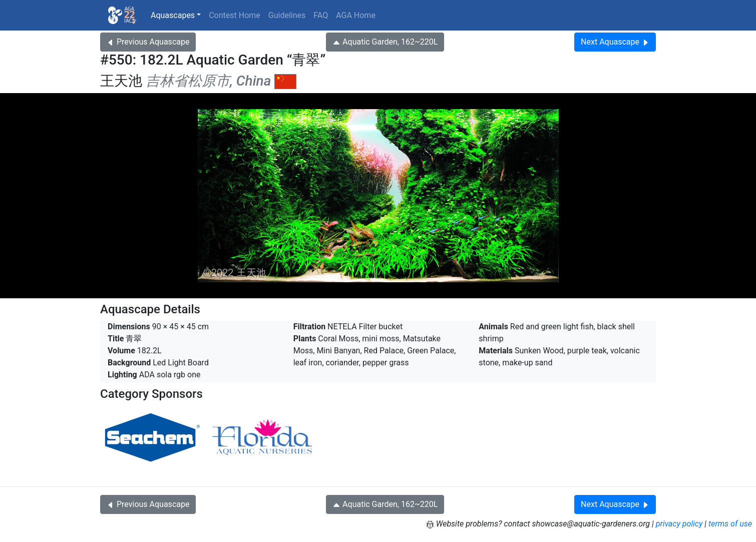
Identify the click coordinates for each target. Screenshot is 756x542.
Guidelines (287, 15)
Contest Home (235, 15)
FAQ (321, 15)
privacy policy (679, 524)
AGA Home (356, 15)
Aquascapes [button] (173, 15)
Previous (148, 42)
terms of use (730, 524)
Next (615, 42)
